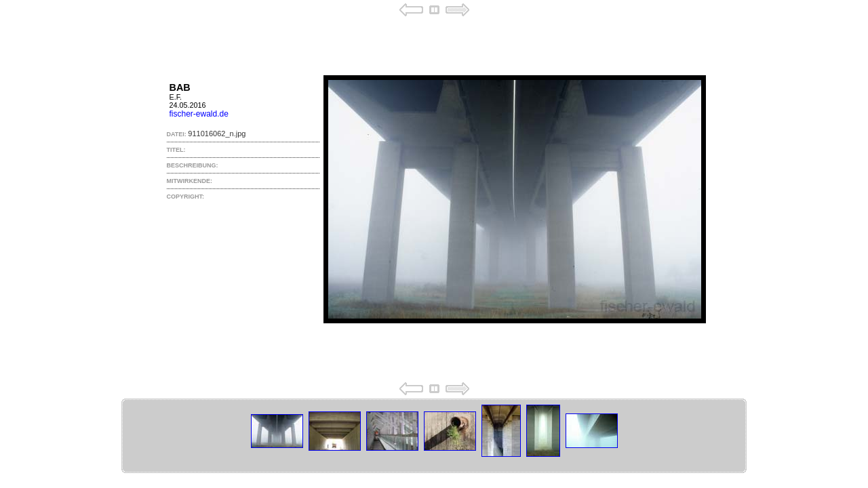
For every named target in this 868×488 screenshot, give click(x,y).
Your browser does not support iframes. (434, 199)
